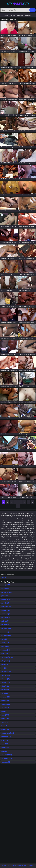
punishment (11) (7, 592)
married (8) (5, 646)
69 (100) (4, 668)
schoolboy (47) (6, 607)
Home (6, 15)
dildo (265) (5, 686)
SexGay (18, 4)
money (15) (5, 711)
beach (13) (5, 722)
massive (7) (5, 632)
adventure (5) (6, 708)
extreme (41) (6, 650)
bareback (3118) (7, 657)
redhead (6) (5, 621)
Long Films (20, 15)
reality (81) (5, 690)
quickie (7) (5, 664)
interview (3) (6, 675)
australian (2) (6, 614)
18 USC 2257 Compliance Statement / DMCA (15, 866)
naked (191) (5, 729)
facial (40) (5, 693)
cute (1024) (5, 744)
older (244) (5, 747)
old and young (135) (8, 599)
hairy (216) (5, 719)
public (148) (5, 596)
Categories (28, 15)
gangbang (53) (6, 635)
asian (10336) (6, 585)
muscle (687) (6, 625)
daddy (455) (5, 588)
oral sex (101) (6, 762)
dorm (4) (4, 639)
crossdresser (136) (8, 733)
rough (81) (5, 740)
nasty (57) (5, 751)
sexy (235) (5, 653)
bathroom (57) (6, 704)
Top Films (12, 15)
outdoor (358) (6, 628)
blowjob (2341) (7, 755)
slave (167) (5, 643)
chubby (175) (6, 610)
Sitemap (31, 866)
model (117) (5, 603)
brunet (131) (6, 682)
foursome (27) (6, 737)
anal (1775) (5, 715)
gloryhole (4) (6, 661)
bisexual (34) (6, 679)
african (4, 577)
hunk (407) (5, 726)
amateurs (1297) (7, 758)
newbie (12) (5, 700)
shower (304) (6, 697)
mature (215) (6, 617)
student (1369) (6, 672)
